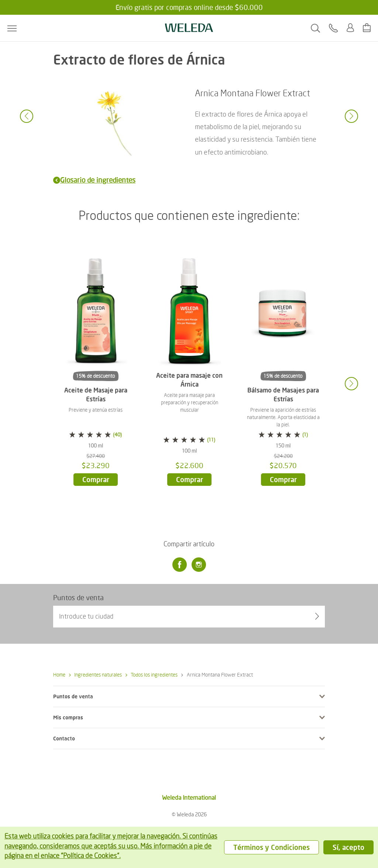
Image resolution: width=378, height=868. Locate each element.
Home (59, 675)
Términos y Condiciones (272, 847)
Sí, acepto (348, 847)
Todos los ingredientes (152, 675)
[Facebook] (179, 565)
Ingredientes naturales (96, 675)
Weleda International (189, 797)
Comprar (96, 479)
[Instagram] (199, 565)
